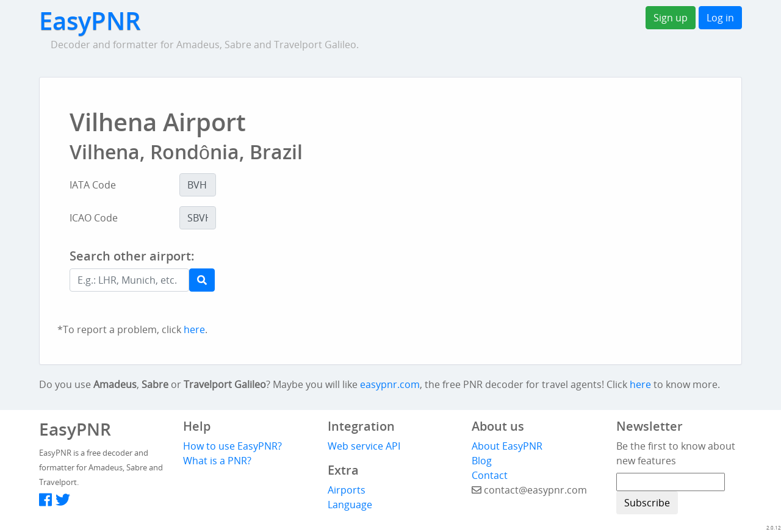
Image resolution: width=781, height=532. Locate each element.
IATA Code (93, 185)
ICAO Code (94, 218)
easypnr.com (390, 384)
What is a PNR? (217, 461)
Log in (720, 18)
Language (350, 505)
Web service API (364, 446)
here (194, 329)
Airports (347, 490)
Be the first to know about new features (676, 453)
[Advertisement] (442, 282)
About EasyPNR (507, 446)
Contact (490, 475)
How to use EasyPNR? (232, 446)
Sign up (671, 18)
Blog (482, 461)
